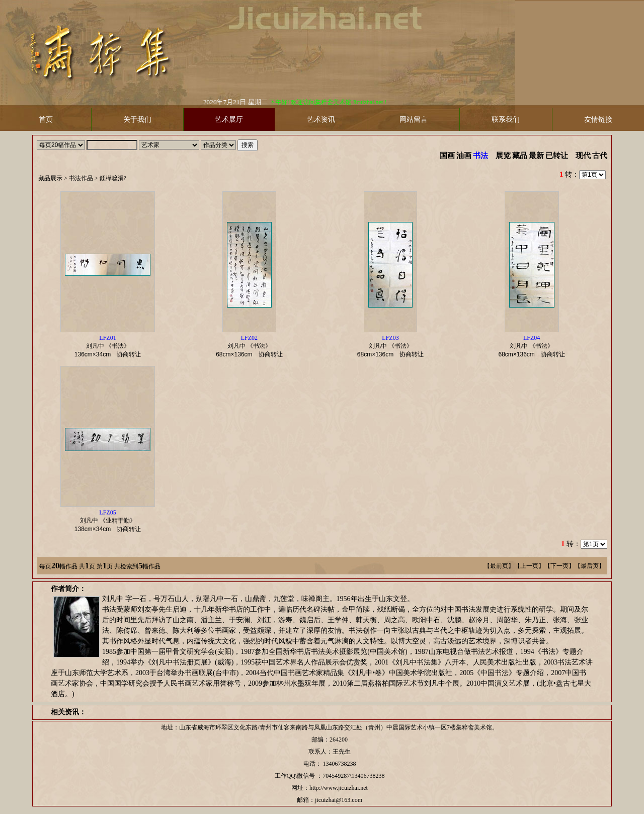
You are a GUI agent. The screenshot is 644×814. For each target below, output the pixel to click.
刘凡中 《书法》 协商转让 (111, 346)
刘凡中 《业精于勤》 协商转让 (111, 521)
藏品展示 (50, 178)
